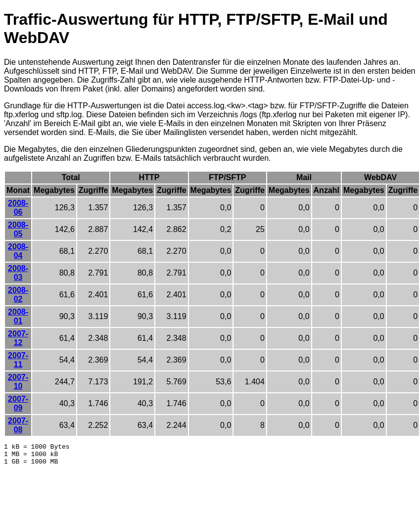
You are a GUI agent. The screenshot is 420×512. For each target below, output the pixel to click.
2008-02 (18, 295)
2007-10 (18, 382)
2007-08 (18, 425)
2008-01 (18, 316)
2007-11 (18, 360)
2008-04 (18, 251)
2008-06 (18, 208)
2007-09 (18, 403)
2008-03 (18, 273)
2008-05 (18, 229)
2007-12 (18, 338)
